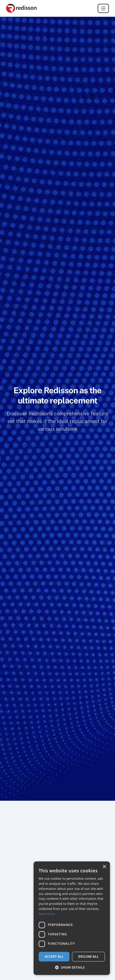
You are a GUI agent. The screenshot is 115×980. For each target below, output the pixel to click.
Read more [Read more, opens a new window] (47, 914)
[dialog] (72, 918)
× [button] (104, 867)
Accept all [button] (54, 957)
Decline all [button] (89, 957)
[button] (72, 967)
